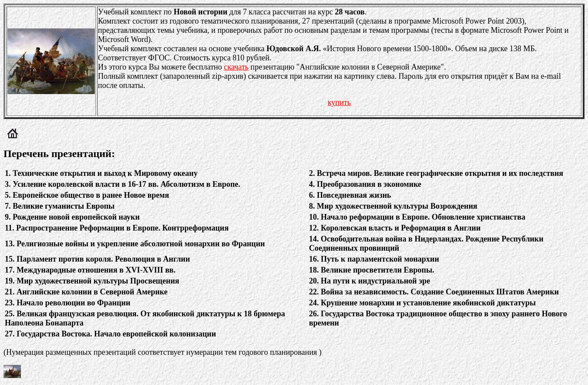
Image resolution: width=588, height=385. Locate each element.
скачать (236, 67)
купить (339, 102)
